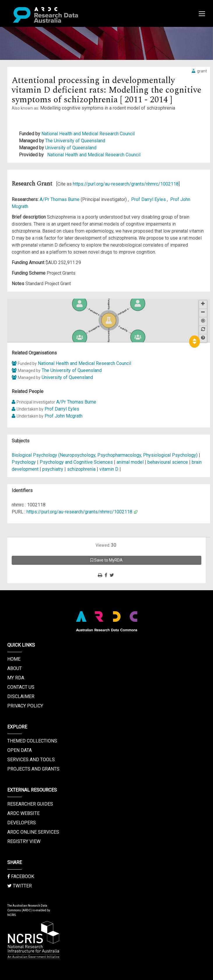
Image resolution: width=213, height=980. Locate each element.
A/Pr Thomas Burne (60, 199)
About (15, 668)
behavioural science (168, 462)
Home (14, 659)
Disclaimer (21, 696)
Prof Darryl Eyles (149, 199)
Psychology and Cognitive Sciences (77, 462)
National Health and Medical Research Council (88, 134)
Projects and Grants (33, 769)
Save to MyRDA (106, 560)
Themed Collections (32, 741)
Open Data (20, 750)
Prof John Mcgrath (64, 416)
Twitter (20, 886)
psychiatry (53, 469)
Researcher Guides (30, 804)
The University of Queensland (75, 141)
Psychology (24, 462)
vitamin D (109, 469)
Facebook (21, 876)
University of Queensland (71, 148)
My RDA (16, 678)
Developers (22, 823)
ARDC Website (23, 813)
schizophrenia (81, 469)
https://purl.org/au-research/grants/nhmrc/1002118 (126, 184)
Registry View (24, 841)
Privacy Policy (25, 706)
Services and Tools (31, 760)
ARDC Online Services (33, 832)
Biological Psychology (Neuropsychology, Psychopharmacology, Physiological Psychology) (105, 455)
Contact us (21, 687)
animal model (130, 462)
